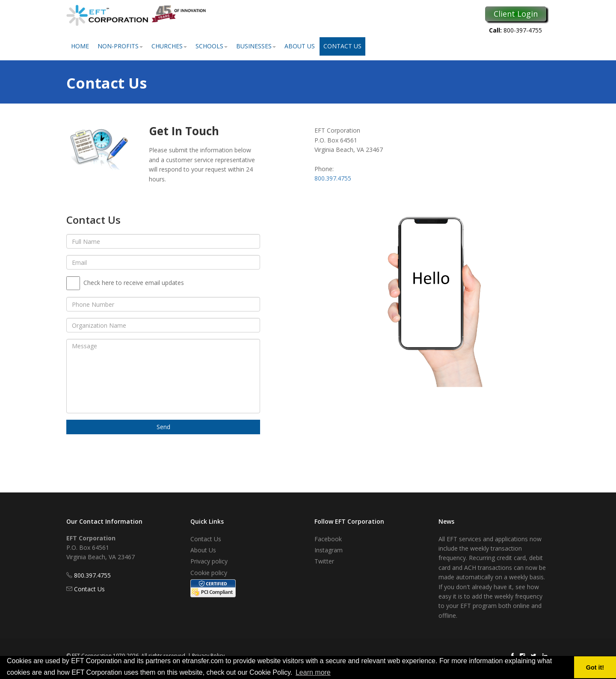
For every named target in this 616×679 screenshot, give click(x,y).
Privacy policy (209, 561)
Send (163, 427)
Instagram (329, 550)
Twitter (324, 561)
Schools (212, 46)
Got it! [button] (595, 667)
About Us (300, 46)
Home (80, 46)
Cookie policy (209, 573)
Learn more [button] (313, 672)
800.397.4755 (333, 178)
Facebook (328, 539)
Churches (169, 46)
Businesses (256, 46)
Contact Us (342, 46)
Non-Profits (120, 46)
